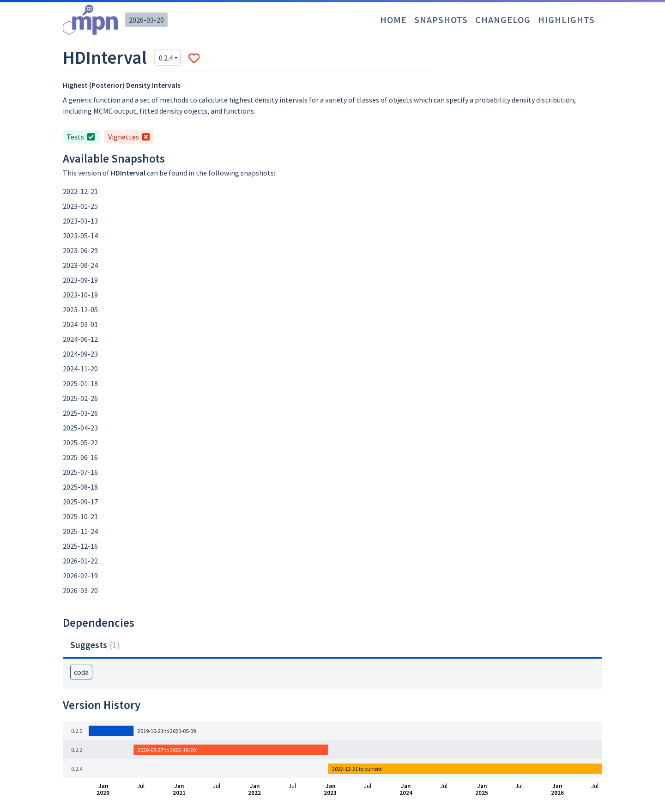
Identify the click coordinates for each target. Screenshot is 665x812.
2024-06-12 (80, 339)
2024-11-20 (80, 369)
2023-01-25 (80, 206)
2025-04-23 (80, 428)
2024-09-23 (80, 354)
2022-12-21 (80, 191)
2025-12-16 (80, 546)
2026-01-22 (80, 561)
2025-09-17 (80, 502)
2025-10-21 (80, 516)
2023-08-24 (80, 265)
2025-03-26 (80, 413)
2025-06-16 (80, 457)
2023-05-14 (80, 236)
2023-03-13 (80, 221)
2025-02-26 (80, 398)
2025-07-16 (80, 472)
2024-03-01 (80, 324)
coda (81, 672)
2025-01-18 (80, 383)
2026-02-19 (80, 576)
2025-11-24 (80, 531)
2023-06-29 (80, 250)
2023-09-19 (80, 280)
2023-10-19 (80, 295)
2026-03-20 (146, 20)
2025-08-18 (80, 487)
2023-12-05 (80, 309)
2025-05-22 (80, 442)
